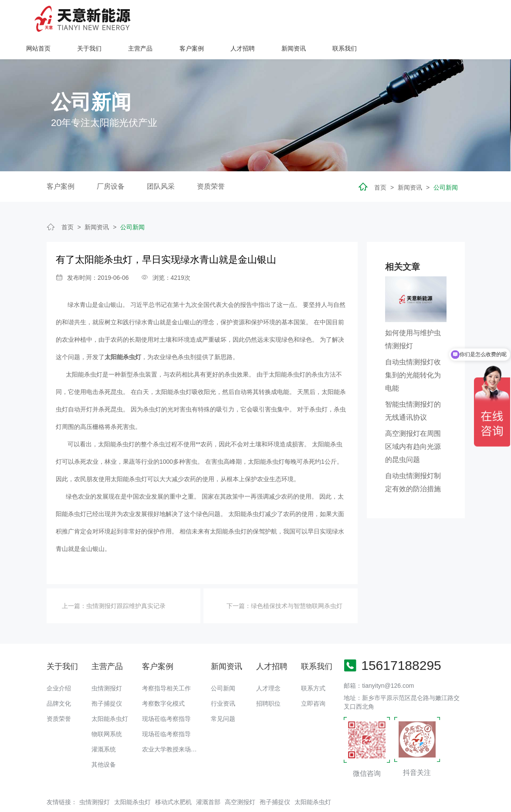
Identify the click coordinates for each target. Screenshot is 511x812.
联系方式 (313, 665)
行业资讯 (223, 680)
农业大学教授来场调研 (173, 726)
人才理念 (268, 665)
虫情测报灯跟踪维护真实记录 (126, 583)
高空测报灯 (240, 779)
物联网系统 (107, 711)
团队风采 (161, 163)
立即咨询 (313, 680)
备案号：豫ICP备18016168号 (331, 801)
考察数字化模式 (163, 680)
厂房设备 (111, 163)
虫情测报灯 (107, 665)
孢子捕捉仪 (107, 680)
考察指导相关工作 (166, 665)
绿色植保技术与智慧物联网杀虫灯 (297, 583)
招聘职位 (268, 680)
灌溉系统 (104, 726)
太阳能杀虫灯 (110, 696)
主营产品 (268, 18)
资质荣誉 (211, 163)
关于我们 (217, 18)
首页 (380, 164)
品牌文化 (59, 680)
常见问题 (223, 696)
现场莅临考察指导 (166, 696)
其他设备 (104, 741)
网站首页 (166, 18)
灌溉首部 (208, 779)
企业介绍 (59, 665)
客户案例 (319, 18)
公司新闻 (446, 164)
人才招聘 (370, 18)
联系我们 (472, 18)
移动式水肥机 (173, 779)
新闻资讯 (421, 18)
